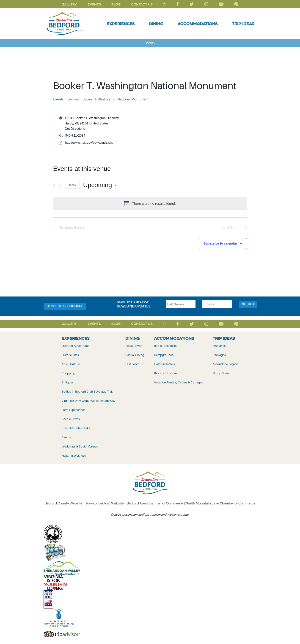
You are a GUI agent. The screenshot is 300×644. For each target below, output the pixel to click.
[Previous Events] (54, 186)
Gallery (69, 4)
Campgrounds (164, 355)
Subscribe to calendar (220, 243)
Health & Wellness (74, 456)
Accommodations (198, 24)
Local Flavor (133, 346)
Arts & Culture (71, 364)
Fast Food (132, 364)
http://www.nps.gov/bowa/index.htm (90, 143)
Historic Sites (70, 355)
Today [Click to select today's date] (72, 185)
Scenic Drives (71, 419)
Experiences (121, 24)
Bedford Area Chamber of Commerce (155, 503)
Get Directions (75, 129)
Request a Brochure (65, 306)
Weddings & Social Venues (80, 446)
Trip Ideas (243, 24)
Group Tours (221, 373)
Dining (156, 24)
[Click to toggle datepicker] (100, 185)
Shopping (68, 373)
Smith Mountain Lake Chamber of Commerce (221, 503)
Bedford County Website (63, 503)
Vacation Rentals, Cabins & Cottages (178, 382)
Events (94, 4)
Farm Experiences (73, 410)
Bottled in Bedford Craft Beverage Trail (87, 392)
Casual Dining (135, 355)
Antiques (68, 382)
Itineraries (219, 346)
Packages (219, 355)
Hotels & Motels (164, 364)
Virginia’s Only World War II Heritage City (89, 401)
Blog (116, 4)
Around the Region (225, 364)
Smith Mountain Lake (76, 428)
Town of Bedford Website (105, 503)
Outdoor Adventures (75, 346)
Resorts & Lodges (166, 373)
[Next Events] (60, 186)
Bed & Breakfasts (165, 346)
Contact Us (142, 4)
